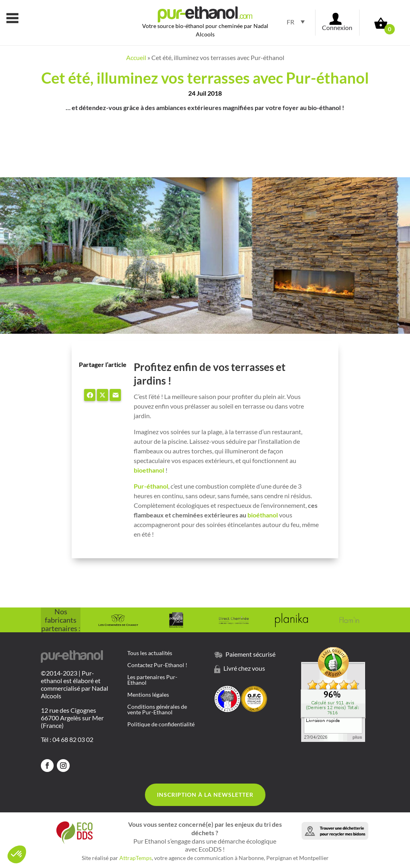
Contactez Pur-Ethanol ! (157, 665)
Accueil (136, 57)
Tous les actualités (150, 653)
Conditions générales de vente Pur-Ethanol (157, 710)
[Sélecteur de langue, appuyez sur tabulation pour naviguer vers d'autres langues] (293, 22)
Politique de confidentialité (161, 725)
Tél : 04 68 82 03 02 (67, 739)
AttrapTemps (136, 858)
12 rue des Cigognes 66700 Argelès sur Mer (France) (72, 718)
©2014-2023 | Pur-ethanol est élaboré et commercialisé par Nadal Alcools (74, 685)
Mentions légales (148, 695)
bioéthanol (263, 515)
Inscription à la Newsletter (205, 795)
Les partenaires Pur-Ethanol (152, 680)
